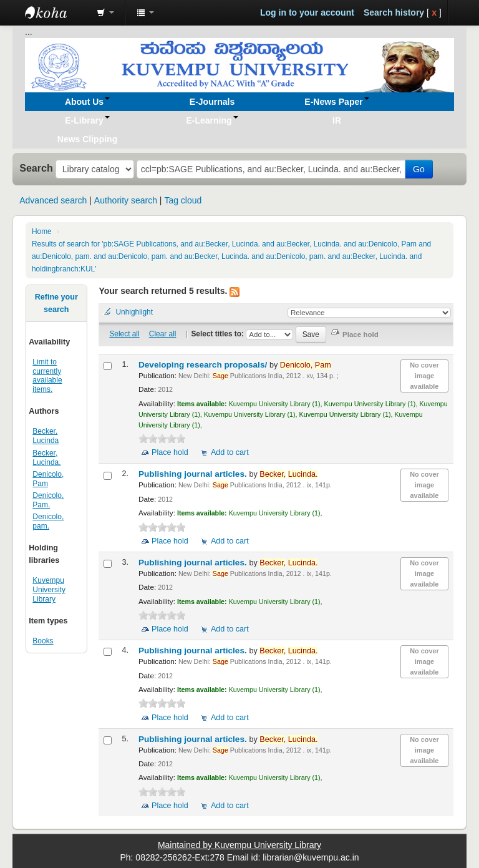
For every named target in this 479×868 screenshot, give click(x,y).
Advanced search (53, 200)
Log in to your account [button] (307, 12)
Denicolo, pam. (48, 521)
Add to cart (230, 452)
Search (36, 168)
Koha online (56, 12)
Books (43, 641)
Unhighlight (134, 312)
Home (42, 232)
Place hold (170, 452)
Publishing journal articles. (194, 474)
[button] (105, 12)
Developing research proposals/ (204, 365)
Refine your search (56, 303)
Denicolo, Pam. (48, 500)
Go (419, 169)
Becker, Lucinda (46, 436)
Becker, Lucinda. (46, 458)
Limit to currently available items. (47, 376)
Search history (394, 12)
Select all (124, 334)
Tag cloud (183, 200)
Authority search (126, 200)
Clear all (163, 334)
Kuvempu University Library (49, 590)
